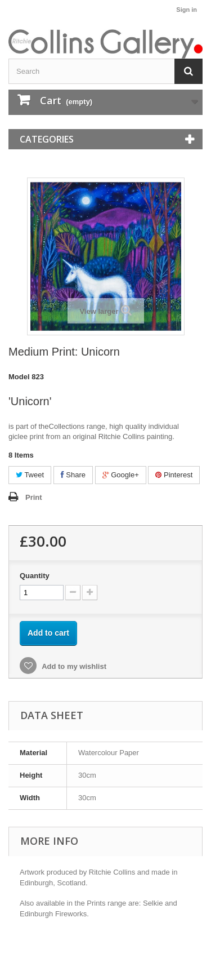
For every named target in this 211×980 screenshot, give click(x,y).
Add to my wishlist (73, 666)
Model (19, 377)
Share (73, 475)
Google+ (121, 475)
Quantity (35, 576)
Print (34, 497)
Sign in (187, 10)
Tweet (30, 475)
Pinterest (174, 475)
